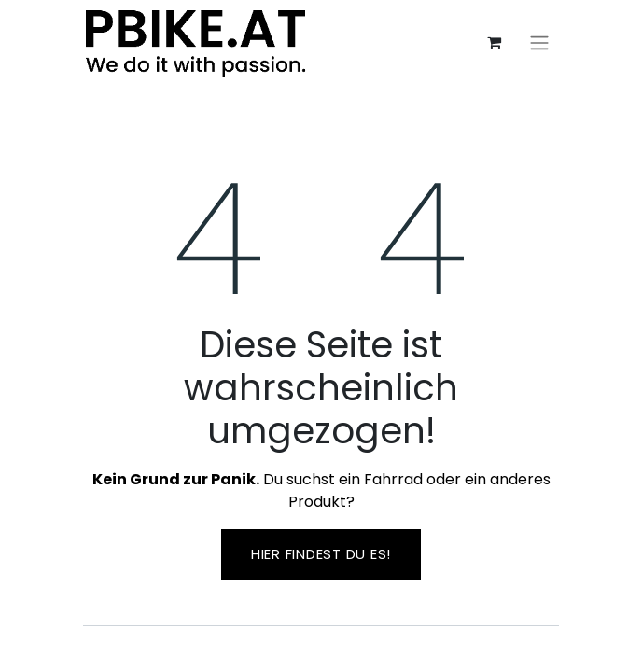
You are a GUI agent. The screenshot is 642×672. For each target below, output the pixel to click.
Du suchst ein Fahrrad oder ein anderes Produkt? (321, 490)
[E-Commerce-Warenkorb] (494, 42)
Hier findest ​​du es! (321, 554)
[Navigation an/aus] (539, 42)
